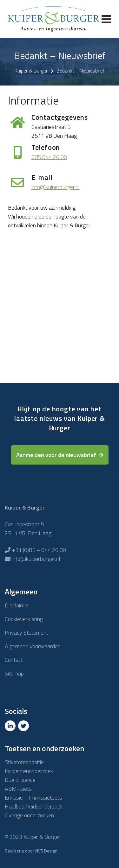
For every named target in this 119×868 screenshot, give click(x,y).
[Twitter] (24, 726)
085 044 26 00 (49, 157)
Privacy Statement (26, 633)
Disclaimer (17, 605)
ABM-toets (18, 789)
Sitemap (14, 673)
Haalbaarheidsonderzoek (34, 806)
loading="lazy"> (60, 312)
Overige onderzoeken (29, 815)
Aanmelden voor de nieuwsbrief (56, 455)
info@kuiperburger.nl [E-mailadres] (36, 559)
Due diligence (20, 780)
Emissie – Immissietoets (33, 798)
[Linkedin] (11, 726)
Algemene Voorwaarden (33, 646)
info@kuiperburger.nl (56, 187)
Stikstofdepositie (24, 762)
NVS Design (46, 851)
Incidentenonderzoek (29, 771)
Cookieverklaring (24, 619)
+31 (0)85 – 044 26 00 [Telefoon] (39, 550)
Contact (14, 660)
